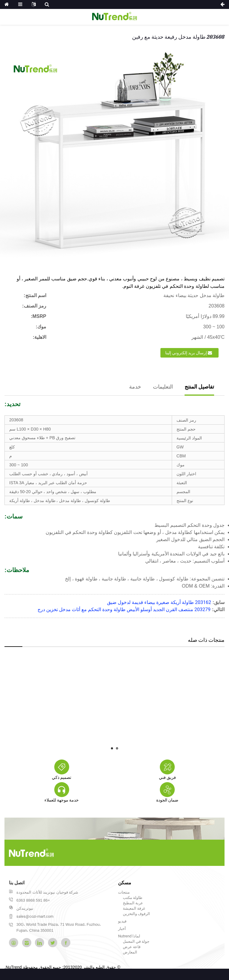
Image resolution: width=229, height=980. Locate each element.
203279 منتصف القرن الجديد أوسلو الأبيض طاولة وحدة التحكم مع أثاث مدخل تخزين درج (124, 609)
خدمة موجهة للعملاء (62, 800)
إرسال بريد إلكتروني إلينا (186, 353)
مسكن (125, 883)
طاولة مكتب (133, 898)
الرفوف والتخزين (136, 914)
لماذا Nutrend (129, 936)
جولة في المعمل (136, 941)
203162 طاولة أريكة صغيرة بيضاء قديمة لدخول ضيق (159, 602)
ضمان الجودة (167, 800)
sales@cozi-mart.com (35, 916)
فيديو (122, 921)
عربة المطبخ (133, 903)
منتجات (124, 892)
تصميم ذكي (62, 777)
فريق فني (167, 777)
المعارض (130, 952)
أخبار (122, 929)
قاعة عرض (132, 947)
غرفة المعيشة (134, 908)
